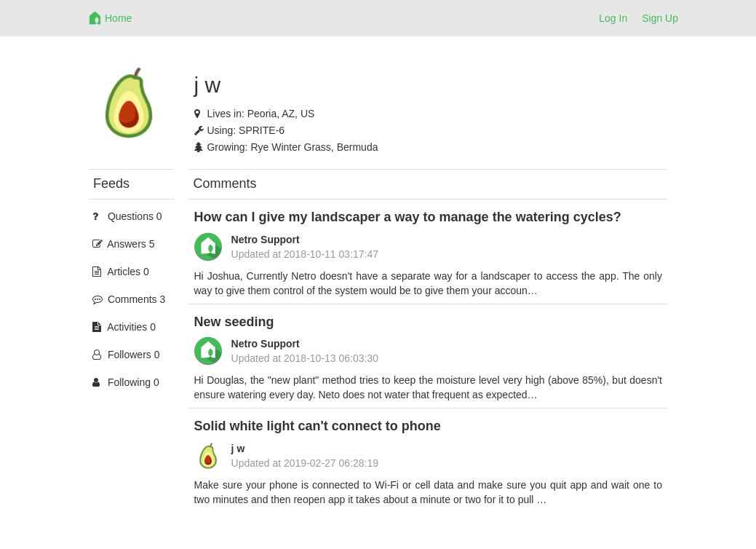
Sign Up (660, 18)
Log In (613, 18)
